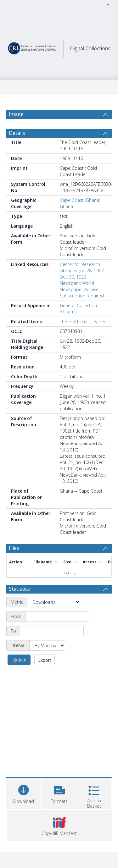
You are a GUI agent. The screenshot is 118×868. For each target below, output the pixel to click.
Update (19, 660)
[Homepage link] (59, 47)
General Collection (78, 305)
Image (16, 114)
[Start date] (57, 616)
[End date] (52, 631)
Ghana (66, 206)
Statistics (19, 589)
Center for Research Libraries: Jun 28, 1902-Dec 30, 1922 (83, 271)
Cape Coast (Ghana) (80, 200)
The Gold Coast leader (83, 321)
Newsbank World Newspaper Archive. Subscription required (82, 289)
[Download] (24, 793)
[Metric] (54, 602)
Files (14, 548)
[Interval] (47, 645)
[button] (59, 793)
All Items (68, 312)
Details (17, 133)
